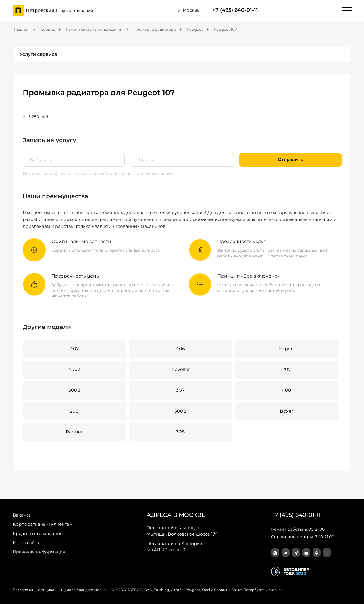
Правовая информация (39, 552)
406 (180, 349)
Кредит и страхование (38, 533)
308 (180, 432)
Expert (287, 349)
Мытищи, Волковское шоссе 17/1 (182, 531)
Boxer (287, 411)
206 (74, 411)
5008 (180, 411)
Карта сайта (26, 543)
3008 (74, 390)
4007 (74, 369)
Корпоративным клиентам (43, 524)
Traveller (180, 369)
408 (286, 390)
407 (74, 349)
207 (287, 369)
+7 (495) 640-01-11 (235, 10)
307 (180, 390)
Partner (74, 432)
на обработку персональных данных (135, 173)
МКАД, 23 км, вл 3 (174, 546)
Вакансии (24, 515)
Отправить (290, 159)
